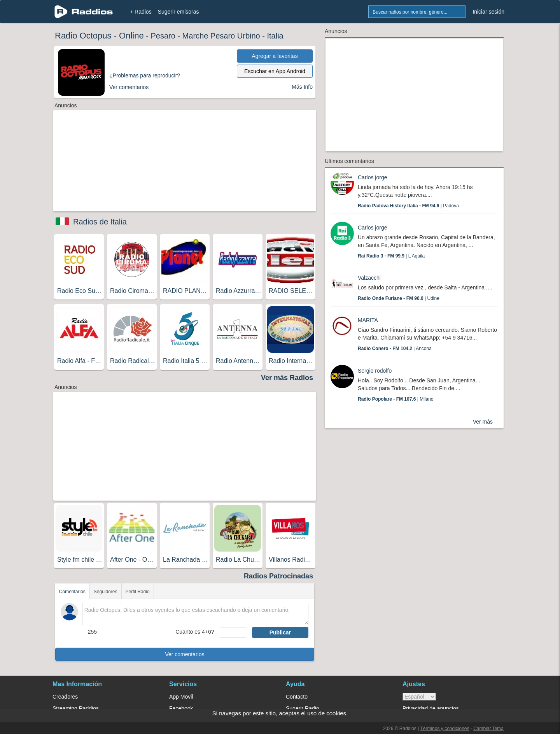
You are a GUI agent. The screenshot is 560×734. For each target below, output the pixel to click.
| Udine (399, 298)
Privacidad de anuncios (431, 708)
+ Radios (141, 12)
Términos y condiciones (444, 729)
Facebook (181, 708)
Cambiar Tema (488, 729)
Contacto (297, 697)
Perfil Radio (138, 592)
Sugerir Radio (303, 708)
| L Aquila (391, 256)
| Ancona (395, 349)
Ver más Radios (287, 378)
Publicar (280, 632)
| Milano (396, 399)
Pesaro (163, 36)
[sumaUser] (233, 632)
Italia (275, 36)
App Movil (181, 697)
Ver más (483, 422)
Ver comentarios (185, 654)
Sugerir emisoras (178, 12)
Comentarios (72, 592)
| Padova (408, 206)
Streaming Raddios (76, 708)
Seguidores (106, 592)
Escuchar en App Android (275, 71)
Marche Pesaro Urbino (221, 36)
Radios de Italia (100, 222)
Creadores (65, 697)
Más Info (302, 87)
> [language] (419, 697)
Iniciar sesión (488, 12)
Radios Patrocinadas (278, 576)
